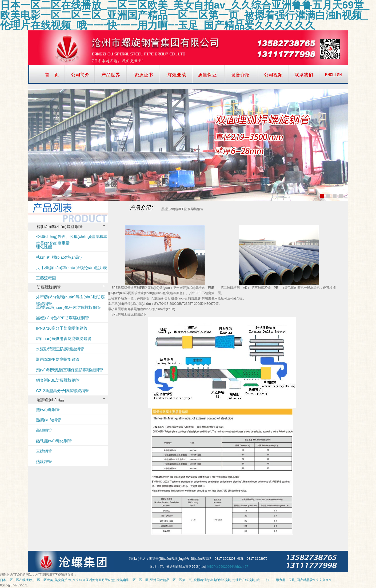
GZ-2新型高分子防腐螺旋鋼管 (63, 391)
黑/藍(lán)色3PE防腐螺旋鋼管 (62, 318)
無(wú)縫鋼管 (48, 409)
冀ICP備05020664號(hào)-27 (228, 567)
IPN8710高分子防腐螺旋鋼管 (62, 328)
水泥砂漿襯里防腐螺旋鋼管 (60, 349)
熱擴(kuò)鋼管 (49, 420)
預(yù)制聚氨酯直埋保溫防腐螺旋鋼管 (69, 370)
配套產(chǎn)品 (71, 400)
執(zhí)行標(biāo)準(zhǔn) (59, 257)
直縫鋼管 (44, 451)
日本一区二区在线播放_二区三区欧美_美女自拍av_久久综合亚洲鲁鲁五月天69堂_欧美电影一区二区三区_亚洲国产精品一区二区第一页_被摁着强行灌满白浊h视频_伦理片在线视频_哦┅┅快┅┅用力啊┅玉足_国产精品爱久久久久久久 (166, 580)
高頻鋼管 (44, 430)
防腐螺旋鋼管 (71, 287)
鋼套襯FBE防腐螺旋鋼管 (58, 380)
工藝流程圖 (46, 278)
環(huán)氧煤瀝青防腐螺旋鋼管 (64, 339)
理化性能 (44, 247)
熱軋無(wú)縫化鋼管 (54, 441)
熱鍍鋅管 (44, 461)
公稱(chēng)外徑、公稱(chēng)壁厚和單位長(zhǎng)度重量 (72, 238)
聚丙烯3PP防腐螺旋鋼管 (58, 359)
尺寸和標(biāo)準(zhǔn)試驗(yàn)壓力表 (71, 268)
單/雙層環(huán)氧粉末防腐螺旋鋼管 (68, 307)
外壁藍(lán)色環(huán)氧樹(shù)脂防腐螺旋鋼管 (70, 298)
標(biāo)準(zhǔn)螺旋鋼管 (71, 227)
